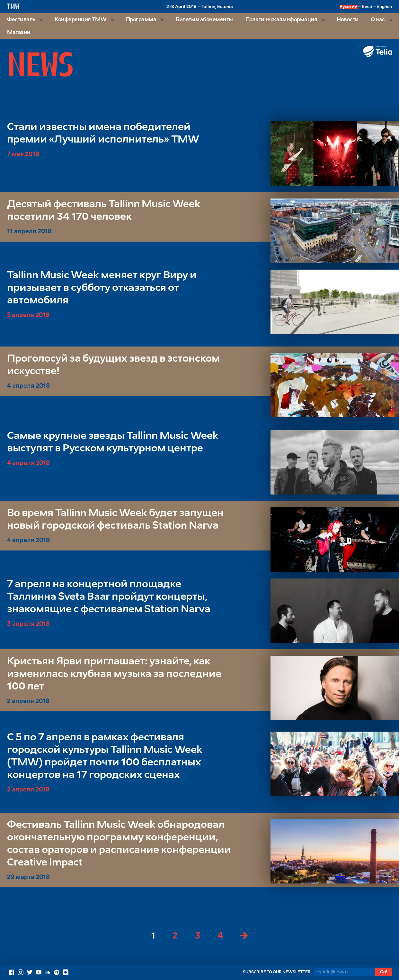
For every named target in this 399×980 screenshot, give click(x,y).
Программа (141, 20)
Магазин (19, 33)
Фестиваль (21, 20)
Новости (348, 20)
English (384, 7)
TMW (13, 6)
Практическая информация (281, 20)
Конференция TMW (80, 20)
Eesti (367, 7)
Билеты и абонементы (204, 20)
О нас (378, 20)
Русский (349, 7)
